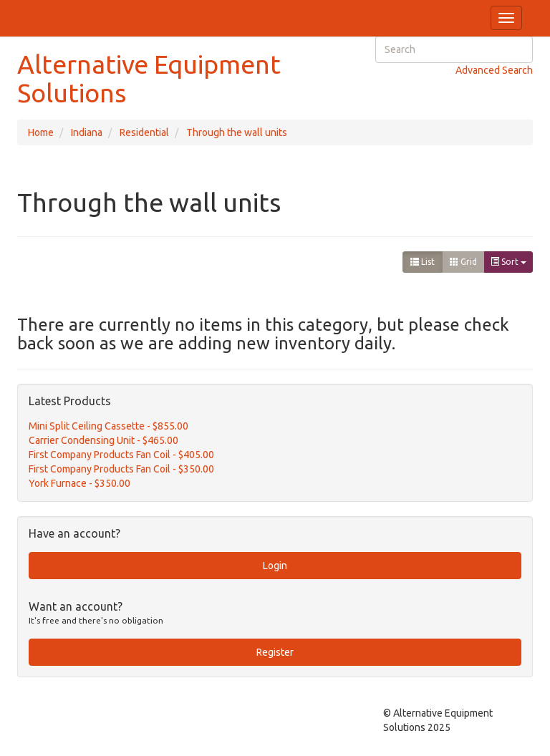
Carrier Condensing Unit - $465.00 (103, 440)
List (423, 262)
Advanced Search (494, 70)
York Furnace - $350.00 (79, 483)
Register (275, 652)
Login (275, 566)
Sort (508, 262)
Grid (463, 262)
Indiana (87, 132)
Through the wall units (237, 132)
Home (41, 132)
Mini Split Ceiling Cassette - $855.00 (108, 426)
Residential (144, 132)
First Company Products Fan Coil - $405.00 (121, 455)
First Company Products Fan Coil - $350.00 (121, 469)
